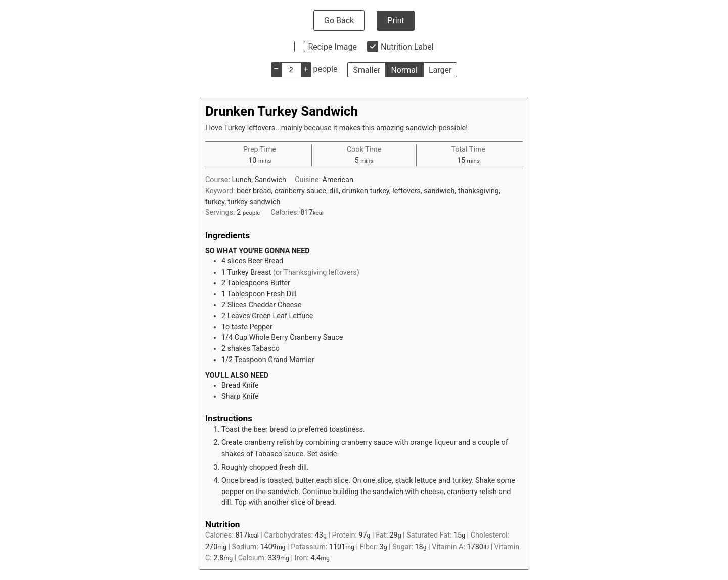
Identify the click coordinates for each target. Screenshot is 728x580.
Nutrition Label (407, 47)
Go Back (339, 20)
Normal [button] (404, 70)
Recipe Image (332, 47)
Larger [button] (440, 70)
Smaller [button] (367, 70)
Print (396, 20)
